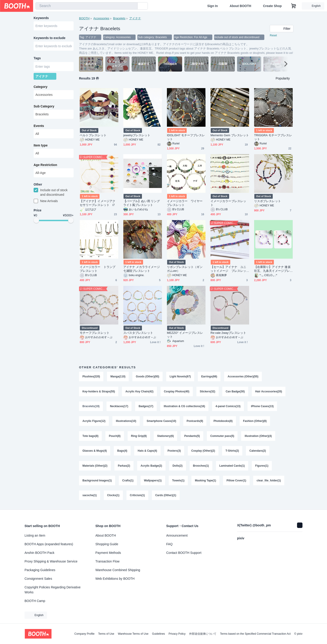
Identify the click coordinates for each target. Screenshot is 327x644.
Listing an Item (35, 535)
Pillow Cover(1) (237, 481)
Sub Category (44, 107)
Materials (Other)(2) (95, 466)
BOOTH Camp (35, 601)
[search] (133, 6)
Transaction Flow (107, 561)
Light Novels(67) (180, 376)
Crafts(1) (128, 481)
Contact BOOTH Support (184, 553)
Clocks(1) (113, 496)
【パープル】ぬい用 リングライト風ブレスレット (142, 203)
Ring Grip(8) (139, 436)
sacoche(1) (90, 496)
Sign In (213, 6)
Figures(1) (262, 466)
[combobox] (87, 6)
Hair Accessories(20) (269, 391)
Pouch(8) (115, 436)
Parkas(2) (124, 466)
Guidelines (159, 634)
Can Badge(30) (235, 391)
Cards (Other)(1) (166, 496)
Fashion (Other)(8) (255, 421)
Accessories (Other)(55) (243, 376)
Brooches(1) (201, 466)
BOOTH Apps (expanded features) (49, 544)
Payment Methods (108, 553)
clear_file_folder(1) (269, 481)
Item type (41, 146)
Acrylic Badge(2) (151, 466)
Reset (273, 35)
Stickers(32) (208, 391)
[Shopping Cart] (294, 6)
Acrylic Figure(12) (94, 421)
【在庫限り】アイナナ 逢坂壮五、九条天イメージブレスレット (272, 269)
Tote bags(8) (90, 436)
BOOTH (84, 18)
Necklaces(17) (119, 406)
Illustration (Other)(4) (258, 436)
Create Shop (272, 6)
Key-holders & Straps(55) (99, 391)
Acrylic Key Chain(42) (139, 391)
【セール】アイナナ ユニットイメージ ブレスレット (228, 269)
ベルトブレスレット (93, 135)
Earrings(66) (209, 376)
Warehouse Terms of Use (133, 634)
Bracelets (119, 18)
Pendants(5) (192, 436)
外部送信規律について (203, 634)
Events (39, 126)
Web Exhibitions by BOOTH (115, 579)
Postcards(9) (195, 421)
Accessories (101, 18)
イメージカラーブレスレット (228, 203)
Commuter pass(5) (222, 436)
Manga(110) (118, 376)
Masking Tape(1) (205, 481)
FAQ (169, 544)
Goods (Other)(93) (147, 376)
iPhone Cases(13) (262, 406)
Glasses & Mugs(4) (95, 451)
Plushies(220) (91, 376)
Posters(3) (174, 451)
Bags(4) (122, 451)
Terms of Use (106, 634)
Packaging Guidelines (40, 570)
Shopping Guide (107, 544)
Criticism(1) (137, 496)
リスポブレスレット (268, 201)
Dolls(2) (178, 466)
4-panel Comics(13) (228, 406)
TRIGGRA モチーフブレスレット (273, 137)
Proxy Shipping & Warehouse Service (51, 561)
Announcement (177, 535)
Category (41, 87)
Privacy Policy (177, 634)
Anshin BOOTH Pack (40, 553)
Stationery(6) (165, 436)
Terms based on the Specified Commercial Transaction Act (255, 634)
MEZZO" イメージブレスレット (185, 335)
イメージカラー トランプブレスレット (98, 269)
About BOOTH (240, 6)
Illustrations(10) (126, 421)
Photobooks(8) (223, 421)
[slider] (36, 221)
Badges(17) (146, 406)
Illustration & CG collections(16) (184, 406)
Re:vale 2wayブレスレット (228, 333)
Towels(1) (178, 481)
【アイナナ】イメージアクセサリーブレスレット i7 (98, 203)
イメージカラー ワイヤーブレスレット (185, 203)
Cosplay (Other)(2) (203, 451)
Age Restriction (45, 165)
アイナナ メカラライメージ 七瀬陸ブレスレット (142, 269)
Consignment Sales (38, 579)
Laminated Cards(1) (232, 466)
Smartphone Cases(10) (161, 421)
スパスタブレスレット (138, 333)
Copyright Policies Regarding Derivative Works (53, 590)
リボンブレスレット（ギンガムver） (185, 269)
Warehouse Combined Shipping (118, 570)
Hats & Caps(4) (147, 451)
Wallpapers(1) (153, 481)
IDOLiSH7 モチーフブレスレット (186, 137)
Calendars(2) (258, 451)
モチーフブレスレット (95, 333)
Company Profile (84, 634)
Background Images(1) (97, 481)
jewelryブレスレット (137, 135)
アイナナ (135, 18)
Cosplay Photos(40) (177, 391)
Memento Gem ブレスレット (230, 135)
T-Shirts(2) (232, 451)
